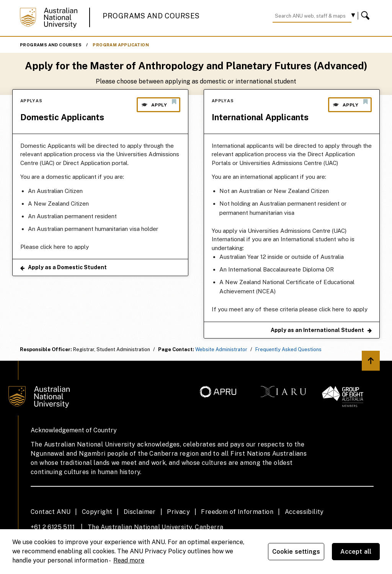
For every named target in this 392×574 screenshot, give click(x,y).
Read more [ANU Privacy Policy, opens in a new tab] (129, 560)
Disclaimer (140, 512)
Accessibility (304, 512)
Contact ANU (51, 512)
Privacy (178, 512)
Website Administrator (221, 349)
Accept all (356, 552)
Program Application (121, 45)
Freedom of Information (237, 512)
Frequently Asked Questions (288, 349)
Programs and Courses (151, 16)
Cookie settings (296, 552)
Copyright (97, 512)
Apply (158, 103)
